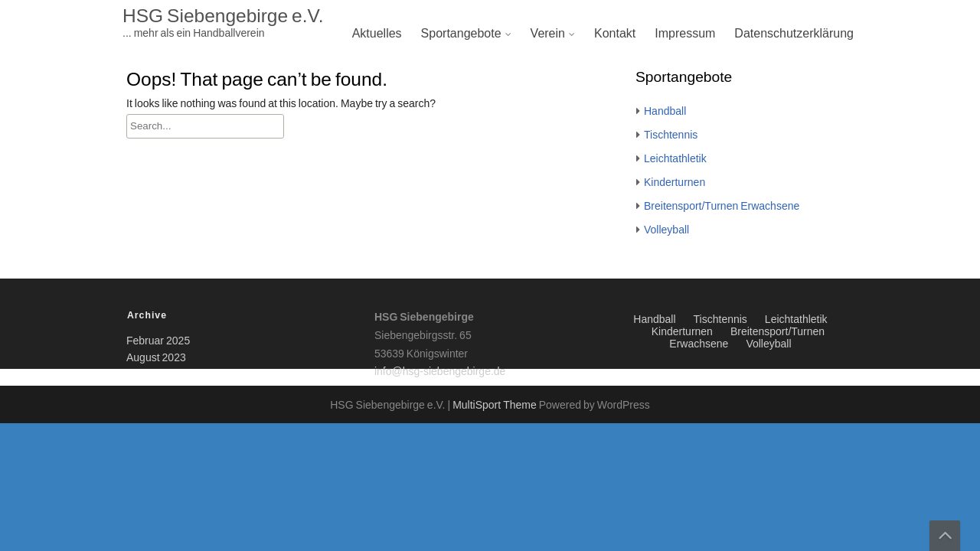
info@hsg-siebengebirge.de (440, 372)
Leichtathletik (675, 159)
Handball (665, 112)
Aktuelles (377, 34)
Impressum (685, 34)
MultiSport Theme (496, 406)
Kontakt (615, 34)
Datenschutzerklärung (794, 34)
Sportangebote (461, 34)
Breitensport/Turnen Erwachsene (722, 207)
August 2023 (156, 358)
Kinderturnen (675, 183)
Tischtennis (671, 135)
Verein (548, 34)
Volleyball (666, 230)
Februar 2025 (158, 341)
